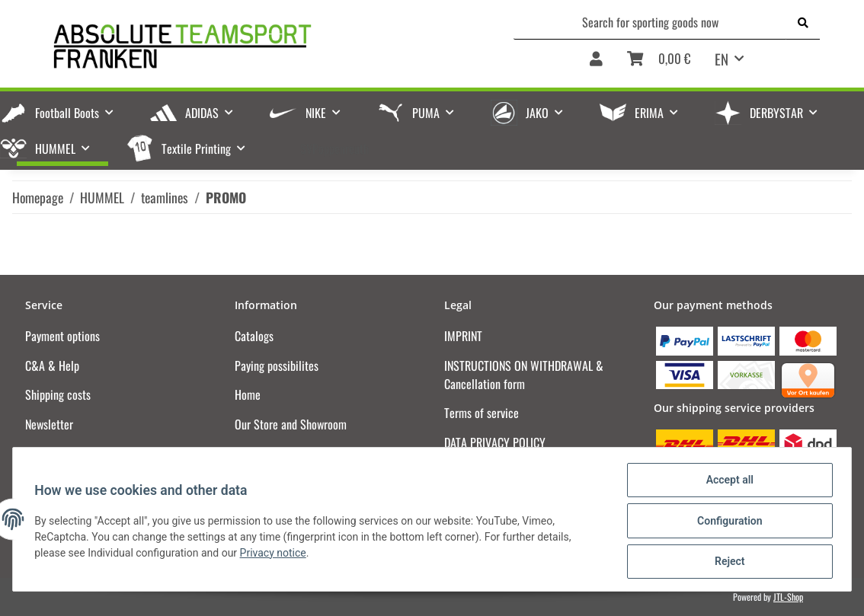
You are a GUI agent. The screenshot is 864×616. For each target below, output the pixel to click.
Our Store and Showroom (291, 424)
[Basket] (659, 64)
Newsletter (49, 424)
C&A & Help (52, 365)
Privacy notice (275, 554)
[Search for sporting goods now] (650, 22)
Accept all (727, 483)
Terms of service (482, 413)
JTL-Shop (788, 597)
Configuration (726, 522)
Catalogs (254, 336)
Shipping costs (58, 394)
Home (248, 394)
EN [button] (722, 59)
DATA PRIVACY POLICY (495, 442)
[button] (596, 64)
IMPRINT (463, 336)
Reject (727, 562)
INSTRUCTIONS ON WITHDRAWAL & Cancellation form (524, 375)
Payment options (62, 336)
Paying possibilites (277, 365)
